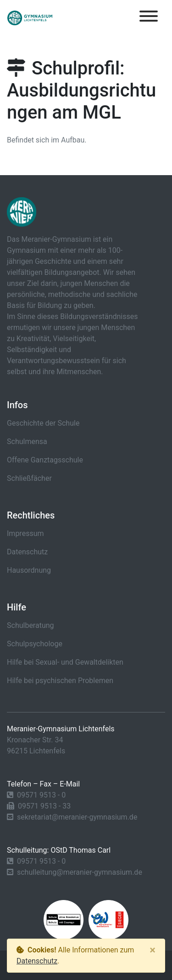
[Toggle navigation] (149, 18)
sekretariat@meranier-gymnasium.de (77, 817)
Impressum (25, 533)
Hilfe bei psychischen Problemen (60, 681)
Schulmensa (27, 442)
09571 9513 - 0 (41, 795)
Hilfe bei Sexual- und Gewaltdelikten (65, 662)
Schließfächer (29, 478)
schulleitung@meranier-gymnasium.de (80, 872)
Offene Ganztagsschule (45, 460)
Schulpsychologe (35, 644)
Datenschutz (27, 552)
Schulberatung (31, 625)
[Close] (153, 950)
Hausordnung (29, 570)
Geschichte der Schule (43, 423)
